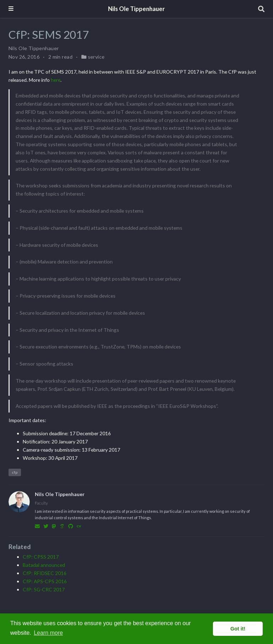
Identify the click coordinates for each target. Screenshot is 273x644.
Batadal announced (44, 565)
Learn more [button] (48, 633)
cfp (15, 472)
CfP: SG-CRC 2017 (44, 589)
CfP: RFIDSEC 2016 (45, 573)
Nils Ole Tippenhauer (136, 9)
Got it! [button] (238, 629)
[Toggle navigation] (11, 9)
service (96, 57)
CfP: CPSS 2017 (41, 557)
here (56, 80)
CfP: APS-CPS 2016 (45, 581)
